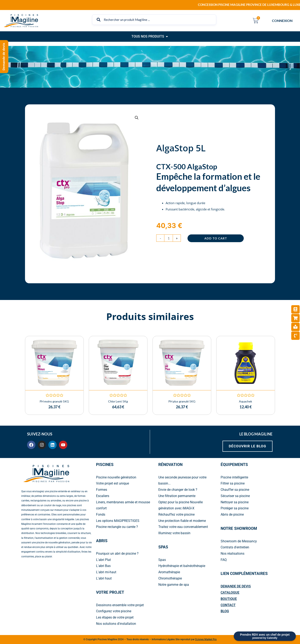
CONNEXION (283, 21)
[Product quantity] (169, 238)
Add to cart (216, 238)
